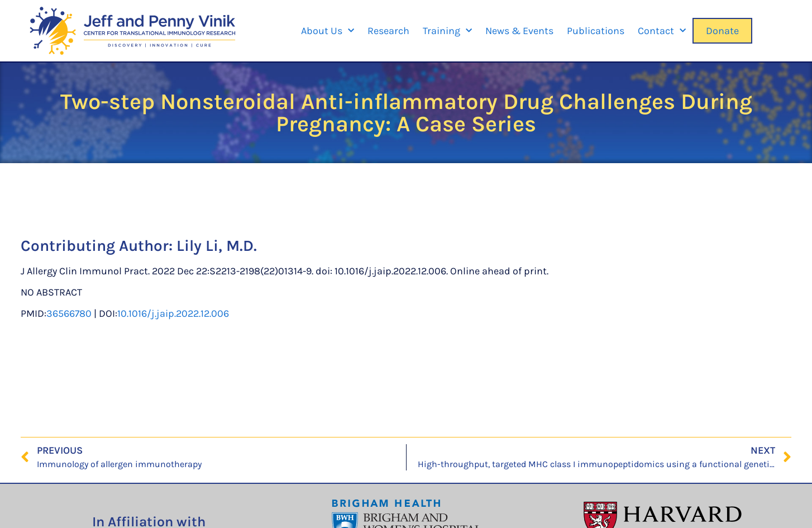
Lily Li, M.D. (217, 246)
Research (388, 31)
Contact (662, 31)
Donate (722, 31)
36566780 (69, 313)
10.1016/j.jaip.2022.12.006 (173, 313)
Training (447, 31)
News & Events (519, 31)
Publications (596, 31)
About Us (328, 31)
